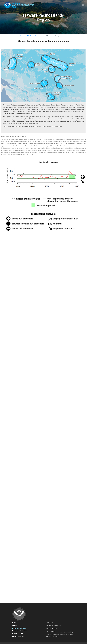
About (15, 625)
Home (16, 36)
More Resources (18, 636)
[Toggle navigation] (83, 5)
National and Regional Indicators (30, 36)
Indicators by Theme (20, 631)
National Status (18, 633)
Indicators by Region (20, 628)
